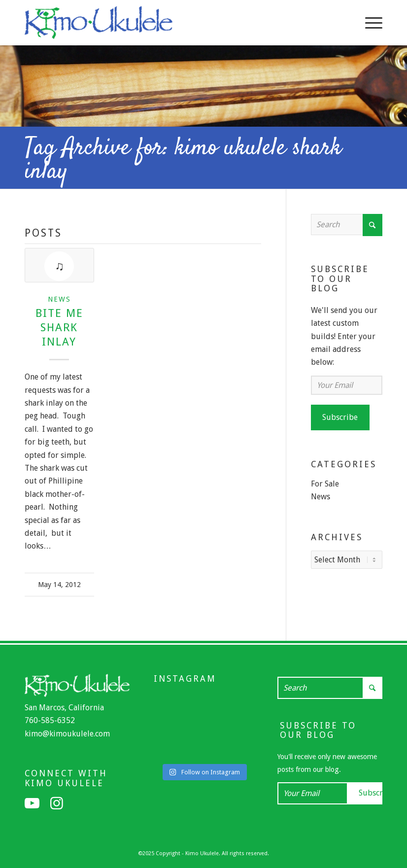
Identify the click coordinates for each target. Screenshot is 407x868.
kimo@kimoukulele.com (67, 734)
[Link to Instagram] (57, 803)
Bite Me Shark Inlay (59, 327)
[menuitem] (369, 23)
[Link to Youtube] (32, 803)
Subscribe (340, 417)
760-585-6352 (50, 720)
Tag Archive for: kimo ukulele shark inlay (183, 160)
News (59, 299)
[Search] (347, 225)
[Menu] (369, 23)
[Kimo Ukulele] (99, 25)
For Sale (325, 484)
